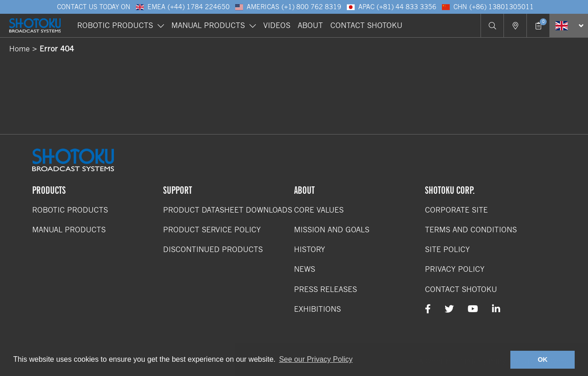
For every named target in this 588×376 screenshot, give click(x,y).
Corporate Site (456, 210)
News (305, 269)
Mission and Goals (332, 230)
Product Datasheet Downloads (228, 210)
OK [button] (543, 359)
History (310, 250)
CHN (487, 7)
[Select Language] (569, 25)
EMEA (182, 7)
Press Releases (325, 289)
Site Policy (447, 250)
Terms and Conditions (471, 230)
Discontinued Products (213, 250)
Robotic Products (121, 25)
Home (20, 49)
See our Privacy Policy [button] (316, 359)
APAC (391, 7)
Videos (277, 25)
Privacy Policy (455, 269)
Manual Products (214, 25)
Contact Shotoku (366, 25)
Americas (288, 7)
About (310, 25)
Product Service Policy (212, 230)
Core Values (319, 210)
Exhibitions (317, 309)
